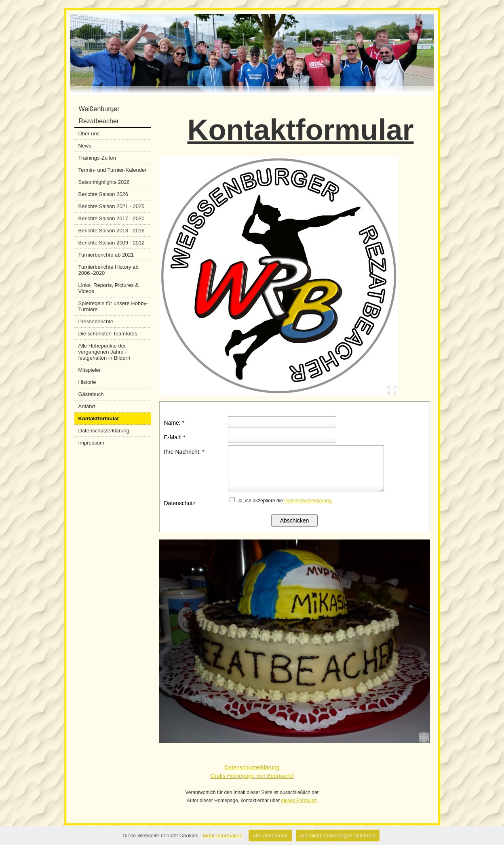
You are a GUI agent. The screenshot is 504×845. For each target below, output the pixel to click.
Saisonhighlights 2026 (104, 182)
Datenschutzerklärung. (308, 501)
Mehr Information (223, 836)
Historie (87, 382)
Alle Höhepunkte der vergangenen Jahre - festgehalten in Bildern (104, 352)
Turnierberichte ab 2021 (106, 255)
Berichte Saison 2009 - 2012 (112, 243)
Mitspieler (90, 370)
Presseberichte (96, 321)
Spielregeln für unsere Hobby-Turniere (113, 306)
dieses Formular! (299, 801)
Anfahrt (87, 406)
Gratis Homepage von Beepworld (252, 776)
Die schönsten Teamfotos (108, 334)
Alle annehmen (270, 836)
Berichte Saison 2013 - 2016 (112, 231)
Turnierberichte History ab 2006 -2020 (109, 270)
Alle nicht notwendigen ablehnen (338, 836)
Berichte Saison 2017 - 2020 (112, 218)
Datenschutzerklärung (104, 431)
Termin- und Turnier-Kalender (113, 170)
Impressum (91, 443)
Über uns (89, 134)
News (85, 146)
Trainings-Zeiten (97, 158)
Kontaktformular (99, 418)
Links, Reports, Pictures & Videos (109, 288)
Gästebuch (91, 394)
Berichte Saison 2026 (103, 194)
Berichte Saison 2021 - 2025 (112, 206)
